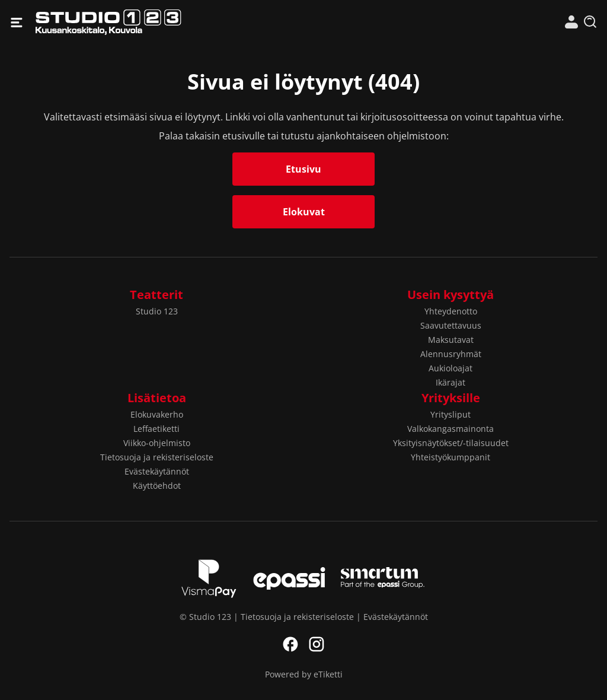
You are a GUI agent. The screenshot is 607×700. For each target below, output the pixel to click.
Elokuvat (304, 212)
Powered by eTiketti (304, 674)
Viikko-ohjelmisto (157, 443)
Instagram (317, 644)
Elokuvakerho (157, 414)
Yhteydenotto (451, 311)
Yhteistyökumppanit (451, 457)
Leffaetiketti (156, 429)
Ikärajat (451, 382)
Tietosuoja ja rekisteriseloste (157, 457)
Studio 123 (170, 22)
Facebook (290, 644)
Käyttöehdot (157, 486)
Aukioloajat (451, 368)
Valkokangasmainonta (451, 429)
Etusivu (303, 169)
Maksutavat (451, 340)
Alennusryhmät (451, 354)
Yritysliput (451, 414)
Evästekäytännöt (157, 471)
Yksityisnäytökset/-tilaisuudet (451, 443)
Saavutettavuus (451, 325)
